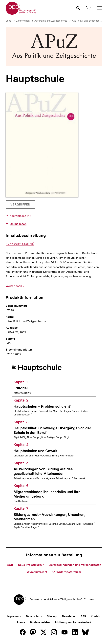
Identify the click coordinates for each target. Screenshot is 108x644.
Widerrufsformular (67, 572)
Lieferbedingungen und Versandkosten (75, 565)
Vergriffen (21, 206)
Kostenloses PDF (21, 216)
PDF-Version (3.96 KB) (20, 244)
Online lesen (18, 224)
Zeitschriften (23, 21)
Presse (21, 623)
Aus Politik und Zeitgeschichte (51, 21)
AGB (10, 565)
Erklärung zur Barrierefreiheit (73, 623)
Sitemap (52, 616)
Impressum (14, 616)
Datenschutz (34, 616)
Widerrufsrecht (37, 572)
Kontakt (96, 616)
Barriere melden (40, 623)
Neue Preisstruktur (31, 565)
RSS (83, 616)
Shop (8, 21)
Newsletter (69, 616)
